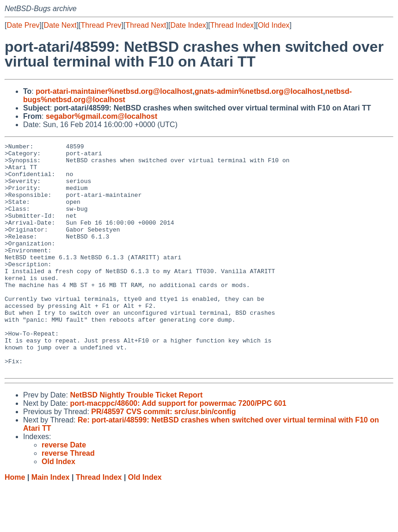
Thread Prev (101, 25)
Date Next (60, 25)
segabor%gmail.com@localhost (101, 116)
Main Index (51, 523)
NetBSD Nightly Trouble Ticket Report (136, 441)
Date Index (188, 25)
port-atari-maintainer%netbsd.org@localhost (114, 91)
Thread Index (232, 25)
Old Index (274, 25)
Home (15, 523)
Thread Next (146, 25)
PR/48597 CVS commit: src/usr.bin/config (163, 457)
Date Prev (23, 25)
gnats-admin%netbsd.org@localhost (259, 91)
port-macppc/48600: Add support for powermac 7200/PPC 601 (178, 449)
